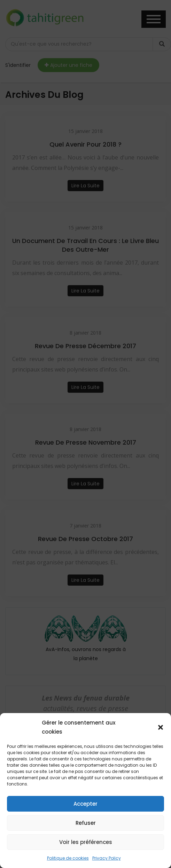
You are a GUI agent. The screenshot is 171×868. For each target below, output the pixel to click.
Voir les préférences (86, 842)
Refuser (86, 823)
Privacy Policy (107, 858)
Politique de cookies (68, 858)
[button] (161, 727)
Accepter (85, 804)
